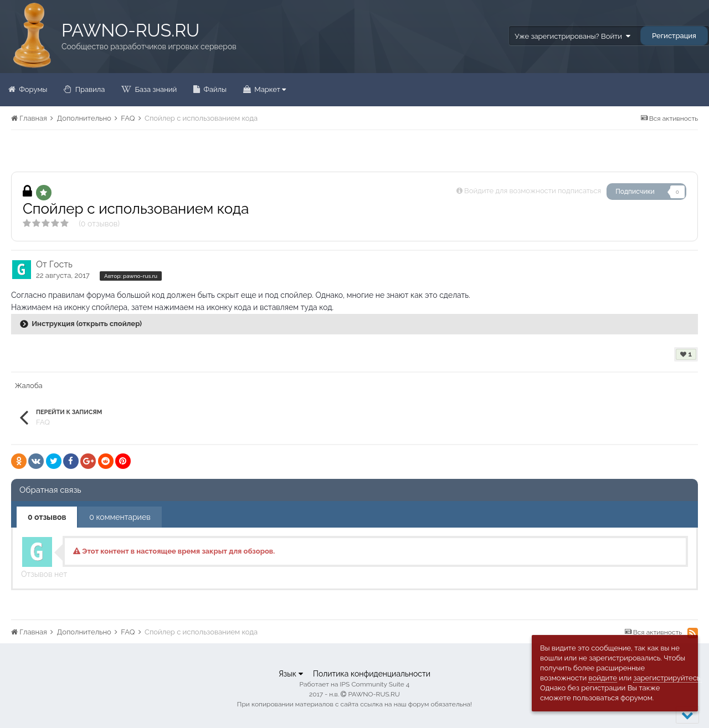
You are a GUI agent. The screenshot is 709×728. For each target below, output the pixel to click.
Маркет (269, 89)
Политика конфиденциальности (372, 674)
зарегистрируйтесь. (667, 678)
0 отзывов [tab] (47, 517)
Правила (89, 89)
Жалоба (29, 386)
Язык (291, 674)
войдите (603, 678)
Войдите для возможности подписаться (533, 191)
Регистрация (674, 36)
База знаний (155, 89)
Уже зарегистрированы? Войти (572, 36)
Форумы (32, 89)
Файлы (214, 89)
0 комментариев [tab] (120, 517)
